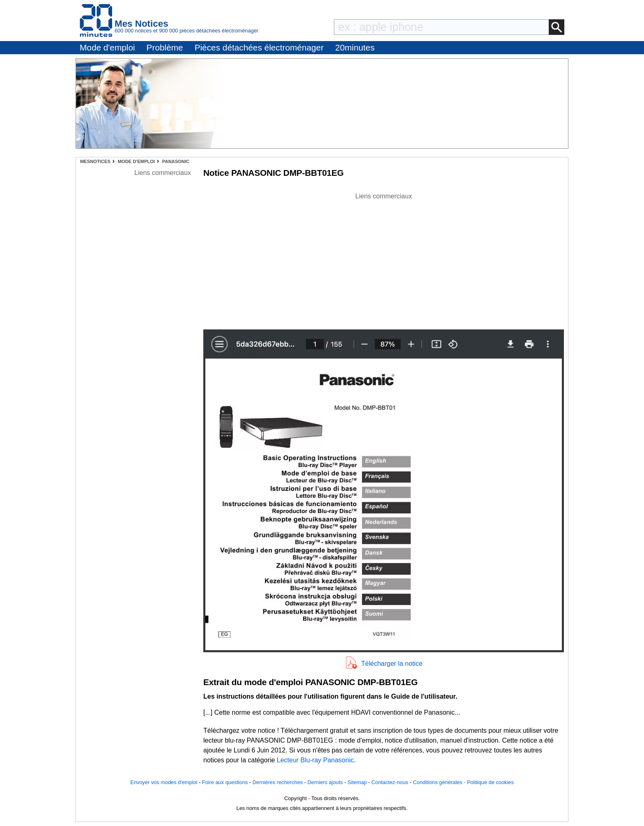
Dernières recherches (278, 782)
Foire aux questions (225, 782)
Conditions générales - (440, 782)
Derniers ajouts (325, 782)
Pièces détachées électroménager (259, 47)
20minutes (355, 47)
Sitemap (357, 782)
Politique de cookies (490, 782)
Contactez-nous (390, 782)
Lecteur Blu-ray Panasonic (315, 760)
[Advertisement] (384, 259)
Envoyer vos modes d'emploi (164, 782)
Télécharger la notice (392, 664)
